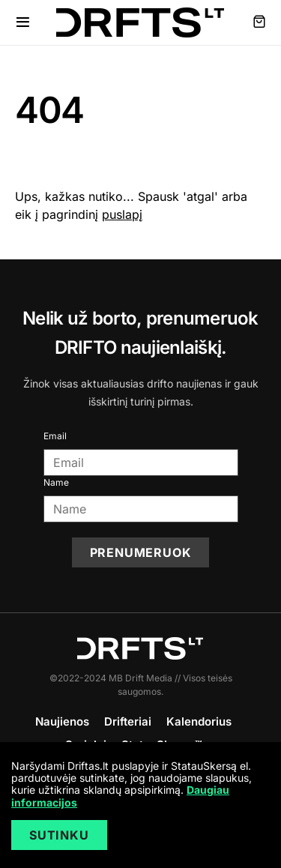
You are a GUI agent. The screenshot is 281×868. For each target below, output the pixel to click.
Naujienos (62, 721)
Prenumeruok (141, 552)
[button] (23, 22)
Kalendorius (199, 721)
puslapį (122, 214)
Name (56, 482)
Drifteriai (128, 721)
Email (55, 436)
